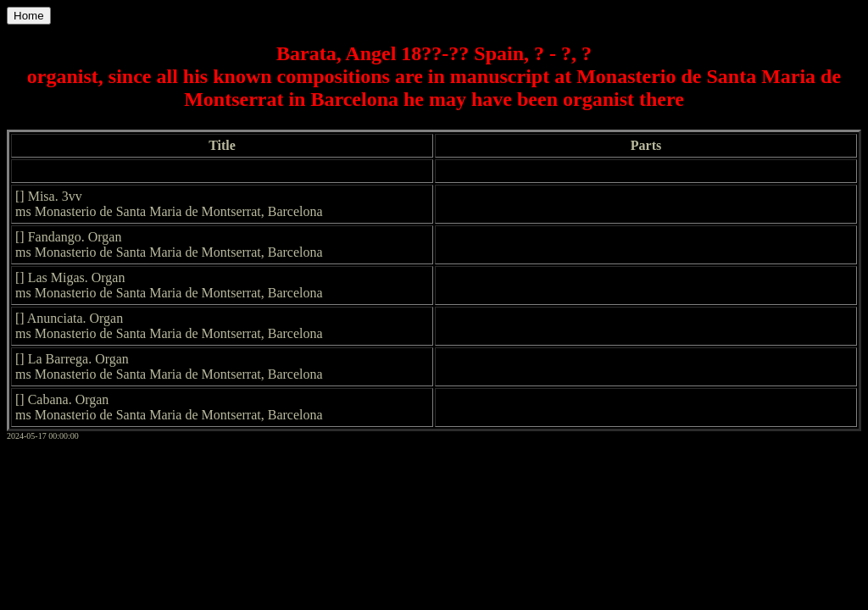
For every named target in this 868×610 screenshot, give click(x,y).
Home (29, 16)
